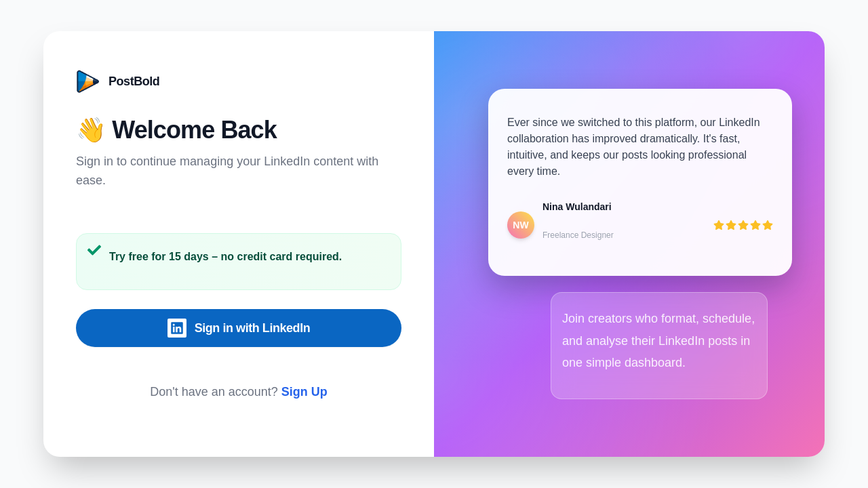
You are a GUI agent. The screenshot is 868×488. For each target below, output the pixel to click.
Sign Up (304, 392)
